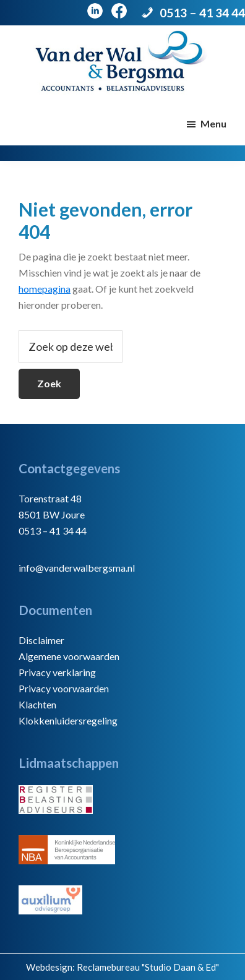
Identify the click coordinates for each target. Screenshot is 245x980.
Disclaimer (41, 640)
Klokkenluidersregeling (68, 720)
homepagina (45, 289)
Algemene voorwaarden (69, 656)
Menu (213, 123)
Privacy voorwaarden (64, 688)
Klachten (37, 704)
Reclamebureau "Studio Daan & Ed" (148, 967)
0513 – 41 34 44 (202, 13)
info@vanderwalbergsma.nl (77, 568)
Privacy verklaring (57, 672)
